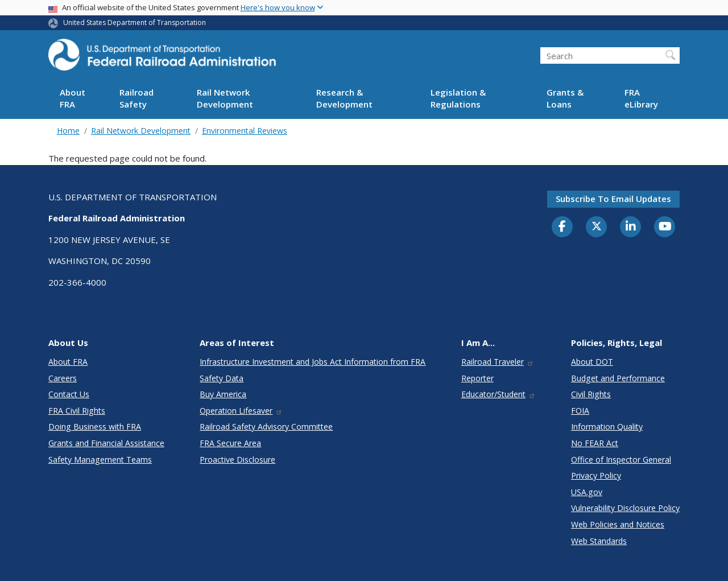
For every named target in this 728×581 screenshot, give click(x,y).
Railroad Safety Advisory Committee (266, 427)
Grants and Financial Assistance (106, 443)
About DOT (592, 362)
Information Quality (607, 427)
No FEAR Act (595, 443)
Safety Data (222, 378)
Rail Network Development (225, 98)
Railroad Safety (136, 98)
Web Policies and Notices (618, 524)
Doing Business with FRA (95, 427)
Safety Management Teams (100, 460)
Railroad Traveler (498, 362)
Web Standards (599, 541)
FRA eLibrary (641, 98)
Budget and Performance (618, 378)
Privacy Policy (596, 475)
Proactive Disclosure (237, 460)
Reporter (477, 378)
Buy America (223, 394)
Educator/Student (499, 394)
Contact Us (69, 394)
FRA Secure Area (230, 443)
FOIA (580, 411)
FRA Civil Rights (77, 411)
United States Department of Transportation (135, 22)
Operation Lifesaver (241, 411)
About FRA (73, 98)
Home (68, 131)
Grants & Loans (565, 98)
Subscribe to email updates (613, 199)
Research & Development (344, 98)
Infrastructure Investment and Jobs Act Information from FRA (313, 362)
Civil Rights (591, 394)
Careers (63, 378)
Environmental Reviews (245, 131)
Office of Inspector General (621, 460)
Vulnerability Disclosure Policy (625, 508)
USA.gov (587, 492)
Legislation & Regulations (458, 98)
